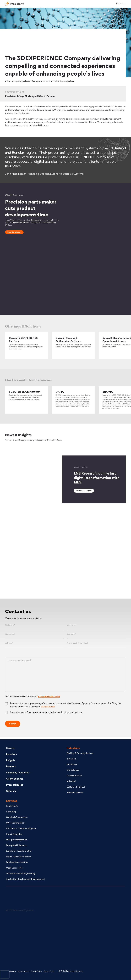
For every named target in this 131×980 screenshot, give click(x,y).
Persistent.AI (12, 807)
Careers (11, 749)
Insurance (71, 760)
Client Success (16, 780)
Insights (11, 761)
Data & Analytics (14, 835)
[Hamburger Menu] (124, 4)
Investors (12, 755)
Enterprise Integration (17, 841)
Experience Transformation (19, 852)
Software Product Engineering (21, 874)
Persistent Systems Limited (16, 4)
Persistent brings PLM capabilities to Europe (32, 96)
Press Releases (16, 786)
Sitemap (13, 971)
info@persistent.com (49, 700)
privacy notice (48, 710)
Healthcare (72, 765)
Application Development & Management (26, 880)
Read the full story (14, 232)
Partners (12, 767)
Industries (73, 749)
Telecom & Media (75, 793)
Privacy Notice (25, 971)
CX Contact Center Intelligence (21, 829)
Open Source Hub (14, 869)
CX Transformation (15, 824)
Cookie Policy (40, 971)
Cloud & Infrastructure (17, 818)
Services (12, 802)
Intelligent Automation (17, 863)
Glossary (12, 792)
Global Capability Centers (18, 857)
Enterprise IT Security (16, 846)
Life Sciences (73, 771)
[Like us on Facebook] (66, 941)
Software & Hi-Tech (76, 788)
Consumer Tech (74, 777)
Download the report (84, 494)
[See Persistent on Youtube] (25, 941)
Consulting (11, 812)
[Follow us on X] (66, 922)
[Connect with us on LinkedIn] (25, 922)
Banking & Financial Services (80, 754)
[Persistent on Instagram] (25, 960)
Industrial (71, 782)
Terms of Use (54, 971)
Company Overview (19, 773)
